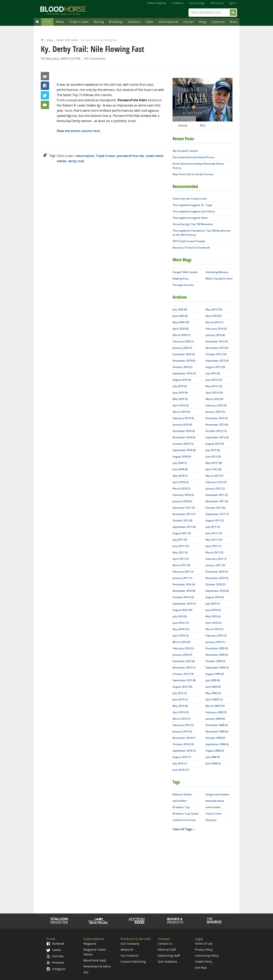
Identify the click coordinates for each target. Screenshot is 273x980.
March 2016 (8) (181, 642)
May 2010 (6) (213, 616)
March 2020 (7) (181, 335)
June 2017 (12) (181, 546)
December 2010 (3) (217, 572)
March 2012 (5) (214, 476)
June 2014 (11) (181, 770)
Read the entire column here (78, 131)
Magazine (90, 944)
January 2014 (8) (215, 335)
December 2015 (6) (184, 661)
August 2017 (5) (182, 533)
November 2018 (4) (184, 437)
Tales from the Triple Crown (190, 199)
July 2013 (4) (213, 373)
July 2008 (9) (213, 757)
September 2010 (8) (217, 591)
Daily (47, 22)
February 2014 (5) (216, 329)
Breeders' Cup (181, 807)
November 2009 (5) (217, 655)
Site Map (201, 968)
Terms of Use (204, 944)
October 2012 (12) (216, 431)
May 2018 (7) (180, 476)
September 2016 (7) (184, 604)
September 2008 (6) (217, 744)
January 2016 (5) (182, 655)
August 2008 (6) (215, 751)
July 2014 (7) (180, 763)
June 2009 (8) (213, 687)
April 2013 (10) (214, 393)
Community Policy (207, 956)
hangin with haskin (217, 794)
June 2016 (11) (181, 623)
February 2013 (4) (216, 405)
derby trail (76, 161)
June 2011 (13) (214, 533)
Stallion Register (157, 3)
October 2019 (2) (182, 367)
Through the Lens (183, 285)
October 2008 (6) (215, 738)
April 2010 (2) (213, 623)
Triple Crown (79, 22)
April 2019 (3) (181, 405)
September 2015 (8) (184, 680)
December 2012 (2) (217, 418)
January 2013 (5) (215, 412)
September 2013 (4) (217, 361)
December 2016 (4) (184, 584)
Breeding (116, 22)
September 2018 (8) (184, 450)
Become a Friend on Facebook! (191, 248)
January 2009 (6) (215, 719)
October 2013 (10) (216, 354)
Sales (149, 22)
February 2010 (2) (216, 636)
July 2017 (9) (180, 540)
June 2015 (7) (180, 699)
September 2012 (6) (217, 437)
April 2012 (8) (213, 469)
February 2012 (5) (216, 482)
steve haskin (85, 156)
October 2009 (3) (215, 661)
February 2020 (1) (183, 341)
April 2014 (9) (213, 316)
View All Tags (182, 829)
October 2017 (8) (182, 520)
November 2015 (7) (184, 668)
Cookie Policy (204, 962)
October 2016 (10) (183, 597)
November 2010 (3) (217, 578)
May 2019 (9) (180, 399)
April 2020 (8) (181, 329)
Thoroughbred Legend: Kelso (190, 218)
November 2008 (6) (217, 731)
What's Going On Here (219, 279)
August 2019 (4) (182, 380)
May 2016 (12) (181, 629)
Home (42, 39)
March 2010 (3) (214, 629)
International (168, 22)
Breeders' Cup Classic (186, 814)
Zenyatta (211, 820)
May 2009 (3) (213, 693)
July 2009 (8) (213, 680)
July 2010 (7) (213, 604)
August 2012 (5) (215, 444)
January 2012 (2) (215, 489)
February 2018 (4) (183, 495)
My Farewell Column (185, 151)
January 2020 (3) (182, 348)
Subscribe (218, 22)
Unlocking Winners (217, 272)
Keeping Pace (181, 279)
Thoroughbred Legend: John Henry (194, 211)
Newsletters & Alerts (97, 966)
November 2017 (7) (184, 514)
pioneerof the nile (130, 156)
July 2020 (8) (180, 309)
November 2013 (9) (217, 348)
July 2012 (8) (213, 450)
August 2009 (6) (215, 674)
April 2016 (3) (181, 636)
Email (45, 76)
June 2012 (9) (213, 457)
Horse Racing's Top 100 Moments (193, 224)
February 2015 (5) (183, 725)
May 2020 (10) (181, 322)
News (60, 22)
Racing (99, 22)
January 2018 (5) (182, 501)
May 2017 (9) (180, 552)
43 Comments (95, 59)
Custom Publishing (133, 962)
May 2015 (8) (180, 706)
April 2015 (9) (181, 712)
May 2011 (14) (214, 540)
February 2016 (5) (183, 648)
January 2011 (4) (215, 565)
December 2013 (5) (217, 341)
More (233, 22)
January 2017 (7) (182, 578)
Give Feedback (167, 962)
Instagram (56, 969)
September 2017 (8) (184, 527)
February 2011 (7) (216, 559)
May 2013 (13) (214, 386)
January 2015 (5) (182, 731)
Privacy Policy (204, 950)
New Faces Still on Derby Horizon (193, 174)
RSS (203, 125)
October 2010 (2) (215, 584)
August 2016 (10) (182, 610)
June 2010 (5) (213, 610)
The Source (217, 3)
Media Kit (127, 950)
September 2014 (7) (184, 751)
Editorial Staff (167, 950)
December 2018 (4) (184, 431)
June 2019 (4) (180, 393)
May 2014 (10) (214, 309)
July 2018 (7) (180, 463)
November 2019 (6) (184, 361)
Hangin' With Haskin (67, 40)
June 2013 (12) (214, 380)
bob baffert (180, 801)
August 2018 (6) (182, 457)
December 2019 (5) (184, 354)
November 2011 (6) (217, 501)
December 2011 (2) (217, 495)
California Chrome (184, 820)
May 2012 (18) (214, 463)
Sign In (233, 3)
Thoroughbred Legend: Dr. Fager (193, 205)
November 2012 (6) (217, 425)
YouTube (55, 956)
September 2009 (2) (217, 668)
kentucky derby (215, 801)
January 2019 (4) (182, 425)
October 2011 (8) (215, 508)
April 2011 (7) (213, 546)
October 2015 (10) (183, 674)
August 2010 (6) (215, 597)
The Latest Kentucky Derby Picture (194, 157)
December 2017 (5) (184, 508)
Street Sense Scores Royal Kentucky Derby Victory (198, 166)
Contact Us (165, 944)
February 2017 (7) (183, 572)
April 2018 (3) (181, 482)
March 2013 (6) (214, 399)
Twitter (45, 95)
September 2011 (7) (217, 514)
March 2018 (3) (181, 489)
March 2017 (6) (181, 565)
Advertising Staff (169, 956)
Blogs (203, 22)
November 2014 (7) (184, 738)
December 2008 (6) (217, 725)
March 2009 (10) (215, 706)
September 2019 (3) (184, 373)
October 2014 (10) (183, 744)
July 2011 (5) (213, 527)
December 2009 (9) (217, 648)
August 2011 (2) (215, 520)
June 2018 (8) (180, 469)
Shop (175, 921)
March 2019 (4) (181, 412)
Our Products (130, 956)
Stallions (134, 22)
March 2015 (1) (181, 719)
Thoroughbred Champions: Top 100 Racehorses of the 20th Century (201, 233)
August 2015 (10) (182, 687)
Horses (189, 22)
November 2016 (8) (184, 591)
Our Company (130, 944)
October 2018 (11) (183, 444)
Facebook (45, 86)
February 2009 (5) (216, 712)
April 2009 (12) (214, 699)
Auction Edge (197, 3)
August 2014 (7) (182, 757)
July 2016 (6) (180, 616)
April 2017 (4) (181, 559)
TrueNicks (178, 3)
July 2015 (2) (180, 693)
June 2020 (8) (180, 316)
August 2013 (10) (215, 367)
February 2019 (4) (183, 418)
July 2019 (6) (180, 386)
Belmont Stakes (182, 794)
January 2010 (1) (215, 642)
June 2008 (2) (213, 763)
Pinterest (55, 963)
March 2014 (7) (214, 322)
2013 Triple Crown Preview (189, 241)
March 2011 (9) (214, 552)
